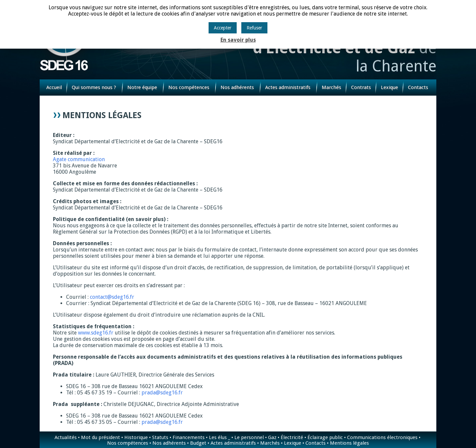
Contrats (361, 87)
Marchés (331, 87)
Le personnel (249, 437)
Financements (189, 437)
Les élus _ (219, 437)
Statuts (160, 437)
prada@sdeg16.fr (162, 393)
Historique (136, 437)
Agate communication (79, 159)
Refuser (254, 28)
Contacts (418, 87)
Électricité (292, 437)
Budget (198, 443)
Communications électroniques (382, 437)
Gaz (272, 437)
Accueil (54, 87)
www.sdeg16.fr (96, 333)
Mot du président (100, 437)
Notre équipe (142, 87)
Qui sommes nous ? (94, 87)
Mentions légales (349, 443)
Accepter (223, 28)
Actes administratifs (288, 87)
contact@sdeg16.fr (112, 297)
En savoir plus (238, 40)
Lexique (389, 87)
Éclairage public (325, 437)
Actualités (66, 437)
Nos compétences (189, 87)
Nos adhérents (237, 87)
